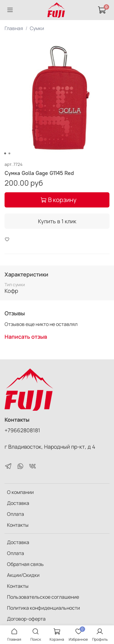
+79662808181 (22, 430)
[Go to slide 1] (5, 153)
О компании (20, 492)
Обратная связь (25, 564)
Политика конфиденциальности (43, 608)
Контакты (18, 525)
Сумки (37, 28)
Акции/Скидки (23, 575)
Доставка (18, 503)
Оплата (16, 514)
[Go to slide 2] (9, 153)
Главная (14, 28)
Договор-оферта (26, 619)
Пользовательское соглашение (43, 597)
